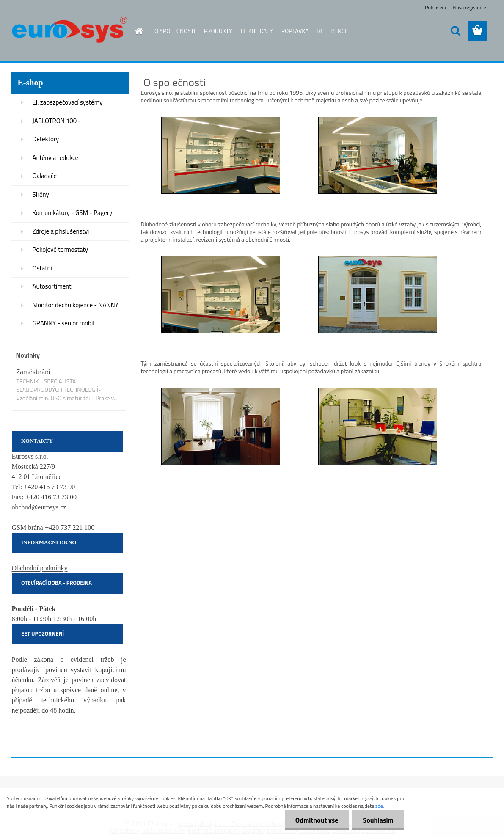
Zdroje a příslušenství (61, 231)
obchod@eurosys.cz (39, 507)
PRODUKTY (218, 31)
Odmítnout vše (317, 820)
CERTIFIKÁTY (257, 31)
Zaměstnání (33, 372)
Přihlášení (435, 7)
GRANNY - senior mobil (63, 323)
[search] (455, 31)
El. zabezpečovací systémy (68, 102)
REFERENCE (333, 31)
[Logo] (69, 31)
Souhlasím (378, 820)
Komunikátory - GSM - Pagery (73, 213)
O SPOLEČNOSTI (175, 31)
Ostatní (42, 268)
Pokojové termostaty (60, 249)
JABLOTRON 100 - (57, 121)
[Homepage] (138, 31)
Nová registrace (469, 7)
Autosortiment (52, 286)
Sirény (41, 194)
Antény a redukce (56, 158)
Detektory (46, 139)
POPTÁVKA (295, 31)
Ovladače (45, 176)
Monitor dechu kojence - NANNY (76, 305)
